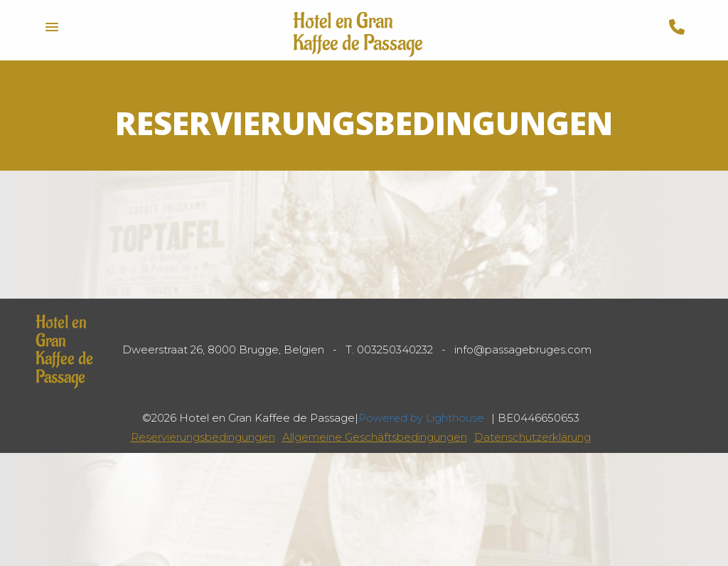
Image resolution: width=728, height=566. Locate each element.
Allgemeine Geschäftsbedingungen (375, 437)
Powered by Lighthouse (421, 418)
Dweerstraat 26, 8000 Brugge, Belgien (223, 349)
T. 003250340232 (389, 349)
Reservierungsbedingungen (203, 437)
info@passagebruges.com (523, 349)
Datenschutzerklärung (532, 437)
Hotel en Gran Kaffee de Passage (358, 32)
